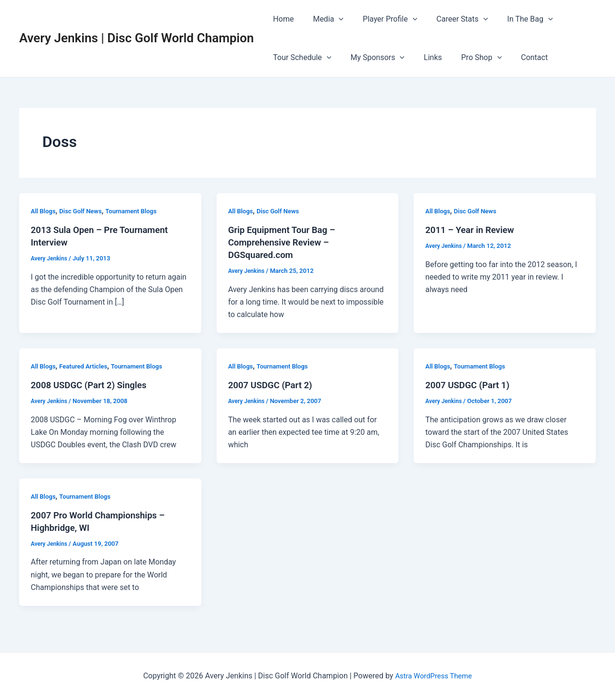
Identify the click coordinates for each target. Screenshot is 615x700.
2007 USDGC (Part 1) (471, 385)
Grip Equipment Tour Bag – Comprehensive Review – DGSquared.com (286, 242)
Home (281, 19)
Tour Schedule (300, 58)
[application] (333, 19)
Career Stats (449, 19)
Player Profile (380, 19)
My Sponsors (372, 58)
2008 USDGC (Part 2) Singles (93, 385)
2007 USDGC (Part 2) (274, 385)
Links (423, 57)
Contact (517, 57)
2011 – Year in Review (473, 230)
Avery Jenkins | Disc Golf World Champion (136, 38)
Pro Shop (468, 58)
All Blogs (44, 211)
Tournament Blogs (138, 211)
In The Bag (513, 19)
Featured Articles (87, 366)
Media (322, 19)
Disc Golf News (84, 211)
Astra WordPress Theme (433, 676)
